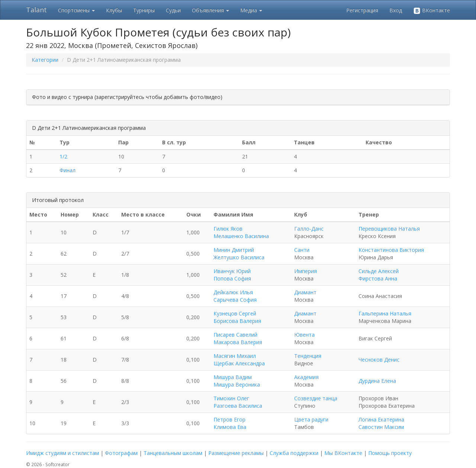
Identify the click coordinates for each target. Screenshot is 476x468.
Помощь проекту (390, 453)
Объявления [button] (210, 10)
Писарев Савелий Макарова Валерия (238, 338)
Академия (306, 377)
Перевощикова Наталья (389, 229)
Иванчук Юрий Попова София (232, 275)
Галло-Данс (309, 229)
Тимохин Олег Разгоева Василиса (238, 402)
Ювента (304, 335)
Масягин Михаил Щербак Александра (239, 360)
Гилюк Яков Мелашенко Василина (241, 232)
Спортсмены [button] (76, 10)
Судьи (173, 10)
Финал (67, 170)
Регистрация (362, 10)
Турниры (144, 10)
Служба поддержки (294, 453)
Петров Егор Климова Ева (230, 423)
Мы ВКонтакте (343, 453)
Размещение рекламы (236, 453)
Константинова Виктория (391, 250)
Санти (302, 250)
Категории (45, 60)
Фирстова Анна (378, 278)
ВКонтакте (432, 11)
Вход (396, 10)
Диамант (305, 292)
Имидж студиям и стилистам (62, 453)
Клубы (114, 10)
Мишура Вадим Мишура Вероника (237, 381)
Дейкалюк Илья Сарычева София (235, 296)
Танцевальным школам (173, 453)
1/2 (63, 156)
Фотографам (121, 453)
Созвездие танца (316, 398)
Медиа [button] (251, 10)
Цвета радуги (311, 419)
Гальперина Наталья (385, 313)
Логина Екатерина (381, 419)
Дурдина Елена (377, 381)
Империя (305, 271)
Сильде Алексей (379, 271)
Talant (36, 10)
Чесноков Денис (379, 360)
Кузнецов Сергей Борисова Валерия (237, 317)
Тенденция (308, 356)
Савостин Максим (381, 427)
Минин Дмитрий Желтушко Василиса (239, 254)
